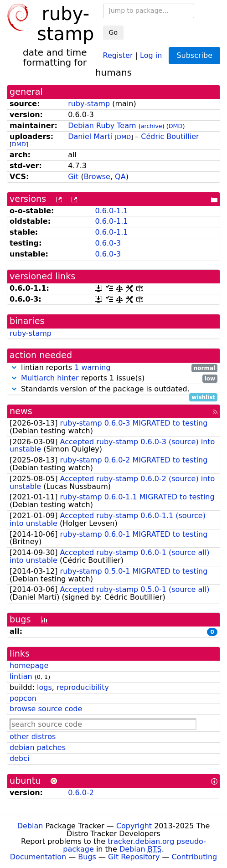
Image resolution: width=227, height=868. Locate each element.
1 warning (92, 367)
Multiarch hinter (50, 378)
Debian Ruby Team (102, 126)
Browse (97, 177)
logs (44, 687)
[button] (14, 367)
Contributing (195, 857)
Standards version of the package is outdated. (113, 389)
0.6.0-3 (108, 243)
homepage (29, 665)
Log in (151, 55)
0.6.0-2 (81, 793)
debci (19, 758)
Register (118, 55)
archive (152, 126)
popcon (23, 698)
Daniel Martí (90, 136)
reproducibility (83, 687)
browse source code (46, 709)
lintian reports (113, 368)
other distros (33, 737)
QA (120, 177)
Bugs (87, 857)
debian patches (38, 747)
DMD (176, 126)
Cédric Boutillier (170, 136)
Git (73, 177)
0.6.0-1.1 (111, 211)
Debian (30, 826)
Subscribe (194, 55)
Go (113, 32)
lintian (21, 676)
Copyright (134, 826)
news (21, 411)
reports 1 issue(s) (113, 378)
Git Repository (134, 857)
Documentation (38, 857)
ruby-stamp (89, 104)
